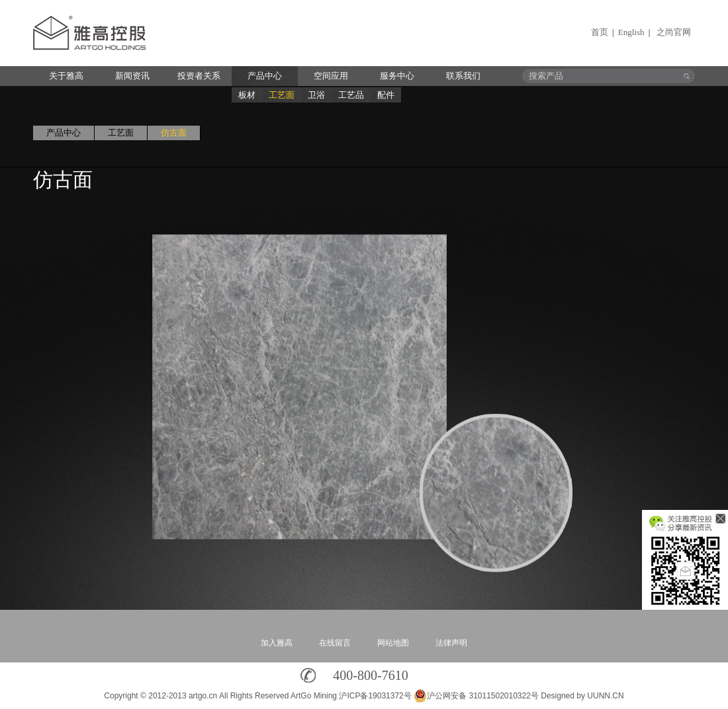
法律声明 (451, 643)
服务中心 (397, 76)
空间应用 (331, 76)
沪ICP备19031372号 (375, 696)
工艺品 (351, 95)
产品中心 (265, 76)
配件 (386, 95)
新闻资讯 (132, 76)
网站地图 (393, 643)
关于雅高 (66, 76)
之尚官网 (674, 32)
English (631, 32)
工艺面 (282, 95)
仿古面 (174, 133)
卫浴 (316, 95)
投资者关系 (199, 76)
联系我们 (463, 76)
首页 (600, 32)
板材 (247, 95)
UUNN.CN (605, 696)
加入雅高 (277, 643)
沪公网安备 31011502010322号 (476, 696)
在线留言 (335, 643)
